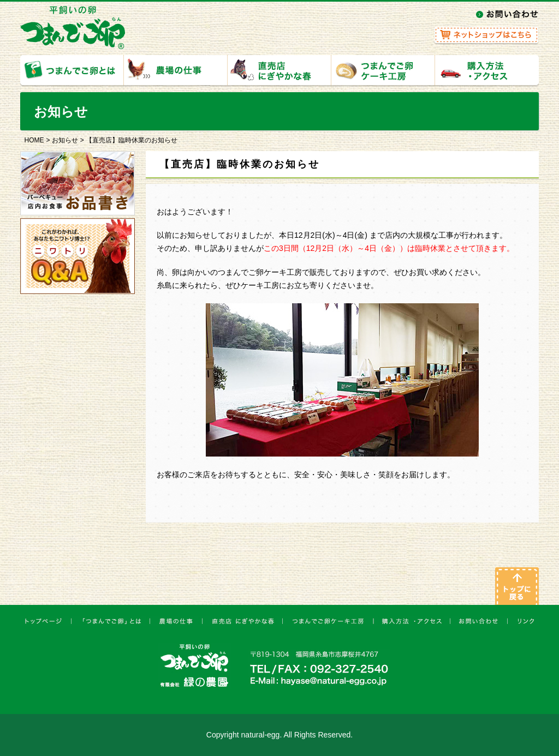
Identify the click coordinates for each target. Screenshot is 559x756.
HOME (34, 140)
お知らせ (65, 140)
